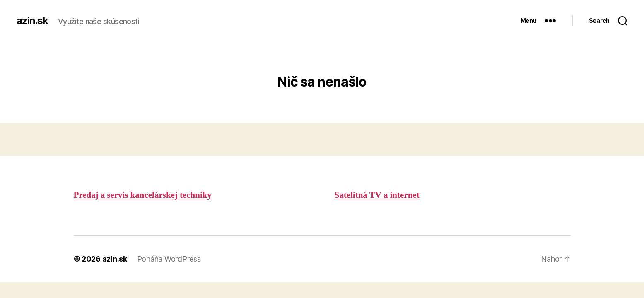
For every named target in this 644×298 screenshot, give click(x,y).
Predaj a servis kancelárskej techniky (143, 195)
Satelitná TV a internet (377, 195)
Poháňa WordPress (169, 259)
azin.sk (32, 21)
